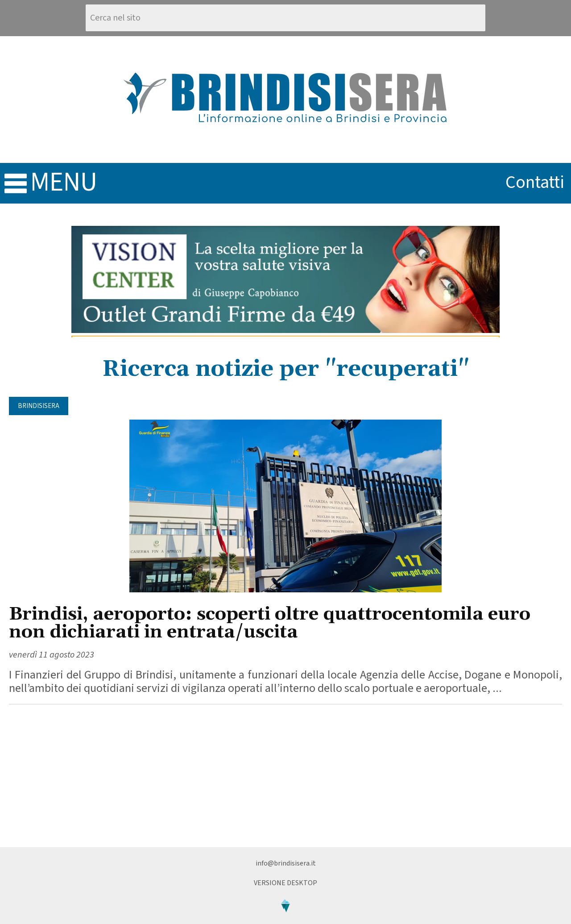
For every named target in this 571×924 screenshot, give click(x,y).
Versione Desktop (285, 883)
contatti (535, 182)
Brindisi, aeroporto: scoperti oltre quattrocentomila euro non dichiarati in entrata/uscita (270, 623)
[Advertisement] (285, 776)
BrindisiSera (39, 406)
